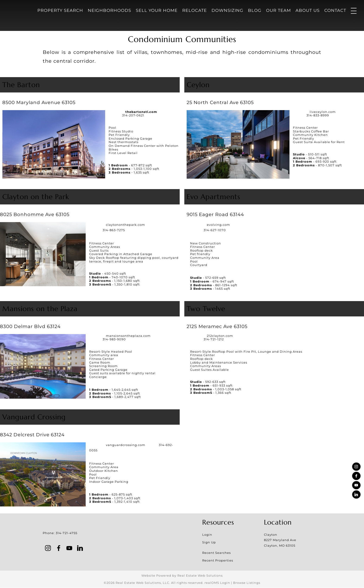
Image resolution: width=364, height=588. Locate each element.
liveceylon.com (323, 112)
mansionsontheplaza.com (128, 336)
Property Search (60, 10)
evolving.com (218, 225)
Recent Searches (216, 553)
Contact (335, 10)
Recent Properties (218, 561)
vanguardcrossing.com (126, 445)
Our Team (278, 10)
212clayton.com (220, 336)
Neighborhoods (109, 10)
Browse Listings (247, 583)
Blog (255, 10)
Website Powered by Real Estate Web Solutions (182, 576)
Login (207, 535)
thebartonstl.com (141, 112)
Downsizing (227, 10)
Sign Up (209, 542)
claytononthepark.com (125, 225)
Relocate (195, 10)
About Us (308, 10)
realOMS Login (217, 583)
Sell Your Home (157, 10)
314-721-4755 (67, 533)
